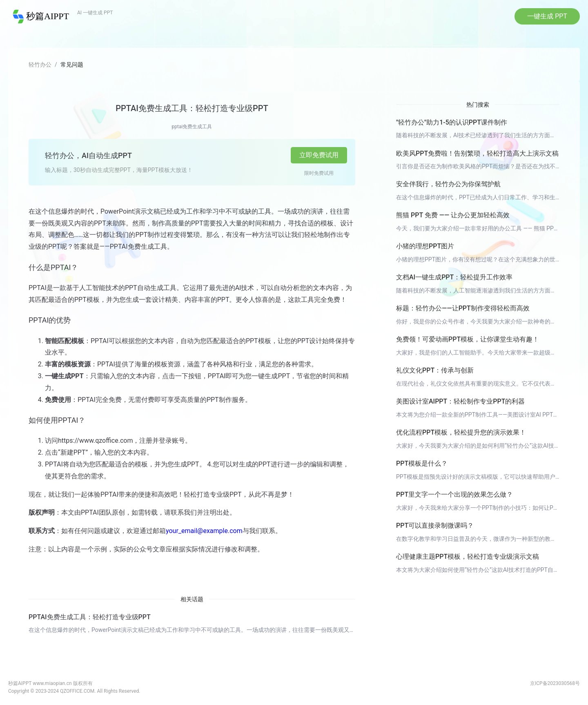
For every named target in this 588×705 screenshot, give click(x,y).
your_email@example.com (204, 532)
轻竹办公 (40, 66)
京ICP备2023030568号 (555, 685)
